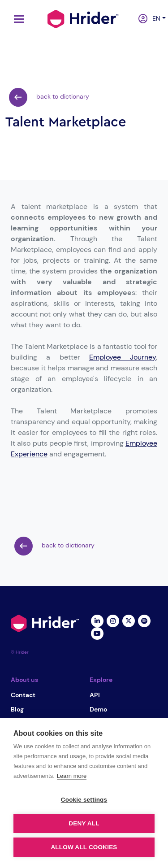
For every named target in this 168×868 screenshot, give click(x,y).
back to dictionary (49, 97)
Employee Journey (123, 357)
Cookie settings (84, 800)
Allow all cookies (84, 847)
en (154, 18)
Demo (98, 709)
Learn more (72, 776)
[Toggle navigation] (17, 19)
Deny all (84, 823)
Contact (23, 695)
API (95, 695)
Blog (17, 709)
